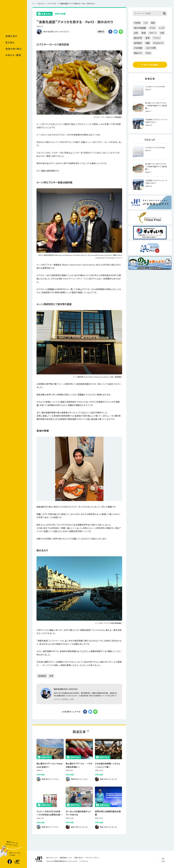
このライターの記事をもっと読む (64, 699)
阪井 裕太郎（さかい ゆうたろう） (56, 32)
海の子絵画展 (140, 28)
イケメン (157, 38)
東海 (144, 33)
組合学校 (138, 38)
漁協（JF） (138, 53)
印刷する (101, 31)
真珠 (153, 23)
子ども (152, 28)
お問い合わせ (79, 858)
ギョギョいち (158, 43)
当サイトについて (52, 858)
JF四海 (137, 23)
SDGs (148, 53)
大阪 (162, 33)
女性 (136, 33)
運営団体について (66, 858)
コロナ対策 (151, 48)
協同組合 (138, 43)
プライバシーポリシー (92, 858)
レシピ (162, 28)
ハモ (146, 23)
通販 (148, 43)
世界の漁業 (60, 14)
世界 (51, 676)
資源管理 (42, 676)
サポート (153, 33)
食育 (148, 38)
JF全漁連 (138, 48)
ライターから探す (150, 65)
